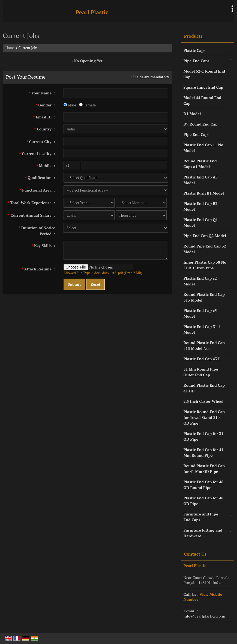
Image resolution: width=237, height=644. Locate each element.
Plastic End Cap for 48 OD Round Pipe (203, 485)
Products (193, 36)
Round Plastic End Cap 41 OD (204, 388)
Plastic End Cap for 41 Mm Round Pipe (203, 452)
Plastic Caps (194, 50)
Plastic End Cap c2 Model (200, 281)
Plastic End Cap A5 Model (201, 180)
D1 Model (192, 114)
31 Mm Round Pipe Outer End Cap (201, 372)
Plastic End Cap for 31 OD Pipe (203, 436)
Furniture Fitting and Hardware (203, 533)
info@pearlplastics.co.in (204, 616)
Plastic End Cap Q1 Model (201, 222)
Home (10, 48)
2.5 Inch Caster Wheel (204, 401)
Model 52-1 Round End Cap (204, 74)
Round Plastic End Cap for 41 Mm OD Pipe (204, 469)
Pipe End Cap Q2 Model (205, 236)
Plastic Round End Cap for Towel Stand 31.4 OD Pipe (204, 417)
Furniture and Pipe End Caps (201, 517)
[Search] (217, 11)
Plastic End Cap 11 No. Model (204, 148)
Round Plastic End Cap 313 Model (204, 297)
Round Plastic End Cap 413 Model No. (204, 345)
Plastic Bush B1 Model (204, 193)
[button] (203, 597)
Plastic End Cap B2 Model (200, 206)
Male (70, 105)
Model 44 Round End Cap (202, 100)
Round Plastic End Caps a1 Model (200, 164)
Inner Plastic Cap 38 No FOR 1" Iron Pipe (205, 265)
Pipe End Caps (196, 61)
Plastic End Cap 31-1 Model (202, 329)
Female (87, 105)
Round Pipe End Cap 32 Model (205, 249)
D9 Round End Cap (201, 124)
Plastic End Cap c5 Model (200, 313)
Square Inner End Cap (203, 87)
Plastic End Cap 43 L (202, 359)
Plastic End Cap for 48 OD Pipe (203, 501)
